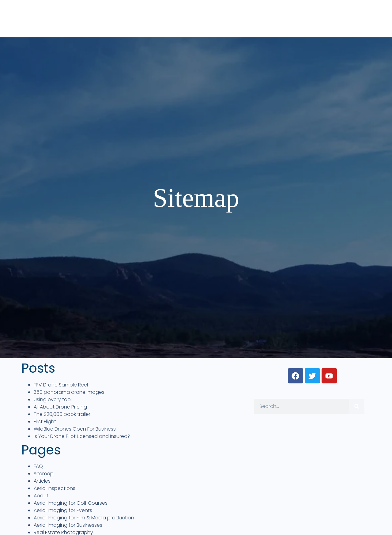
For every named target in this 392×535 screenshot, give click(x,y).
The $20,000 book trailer (62, 414)
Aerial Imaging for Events (63, 510)
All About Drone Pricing (60, 407)
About (41, 496)
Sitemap (44, 474)
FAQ (38, 466)
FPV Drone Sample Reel (61, 385)
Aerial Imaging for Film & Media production (84, 518)
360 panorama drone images (69, 392)
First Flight (45, 422)
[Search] (357, 406)
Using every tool (53, 399)
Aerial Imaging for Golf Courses (71, 503)
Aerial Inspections (55, 488)
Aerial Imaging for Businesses (68, 525)
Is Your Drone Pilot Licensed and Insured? (82, 436)
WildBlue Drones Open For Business (75, 429)
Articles (42, 481)
